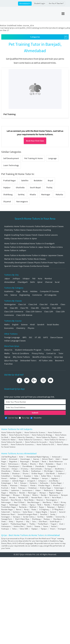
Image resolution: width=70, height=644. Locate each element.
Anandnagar (25, 459)
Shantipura (58, 519)
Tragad (53, 524)
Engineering (25, 295)
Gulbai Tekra (46, 476)
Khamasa (14, 485)
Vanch (29, 526)
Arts (6, 295)
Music (25, 291)
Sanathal (44, 514)
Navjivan (40, 500)
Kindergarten (10, 304)
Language (52, 158)
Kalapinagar (6, 483)
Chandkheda (27, 466)
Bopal (50, 180)
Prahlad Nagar (9, 180)
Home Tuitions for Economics (22, 444)
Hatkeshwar (24, 478)
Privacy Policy (38, 353)
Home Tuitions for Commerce (30, 440)
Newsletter (36, 418)
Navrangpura (22, 201)
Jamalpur (5, 481)
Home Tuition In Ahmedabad (17, 243)
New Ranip (47, 502)
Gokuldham (6, 476)
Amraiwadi (13, 459)
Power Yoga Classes (56, 262)
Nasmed (5, 500)
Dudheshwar (36, 471)
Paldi (39, 505)
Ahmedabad (25, 4)
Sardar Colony (29, 517)
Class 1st (22, 304)
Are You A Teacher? (56, 3)
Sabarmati (6, 512)
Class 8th (35, 308)
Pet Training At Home (33, 158)
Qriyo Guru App (11, 361)
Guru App (24, 418)
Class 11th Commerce (14, 311)
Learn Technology (11, 165)
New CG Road (19, 502)
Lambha (5, 490)
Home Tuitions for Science (35, 432)
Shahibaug (8, 194)
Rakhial (61, 507)
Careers (57, 350)
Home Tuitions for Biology (42, 435)
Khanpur (24, 485)
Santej (53, 514)
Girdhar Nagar (37, 473)
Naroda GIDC (23, 497)
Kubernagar (59, 488)
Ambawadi (56, 457)
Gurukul (57, 476)
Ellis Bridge (48, 471)
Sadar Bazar (28, 512)
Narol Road (56, 497)
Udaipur (26, 278)
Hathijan (13, 478)
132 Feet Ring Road (9, 457)
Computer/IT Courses (49, 291)
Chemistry (21, 328)
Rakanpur (51, 507)
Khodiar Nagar (44, 485)
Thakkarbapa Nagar (18, 524)
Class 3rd (43, 304)
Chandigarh (23, 282)
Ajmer (40, 282)
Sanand (53, 512)
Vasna (46, 526)
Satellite (25, 180)
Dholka (25, 471)
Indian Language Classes (15, 341)
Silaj (28, 521)
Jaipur (7, 278)
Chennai (49, 282)
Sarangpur (6, 517)
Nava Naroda (16, 500)
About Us (8, 350)
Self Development (11, 158)
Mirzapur (16, 495)
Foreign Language (12, 337)
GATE (46, 337)
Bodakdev (38, 180)
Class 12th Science (24, 315)
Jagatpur (54, 478)
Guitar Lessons (51, 235)
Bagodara (13, 461)
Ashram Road (47, 459)
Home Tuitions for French (19, 435)
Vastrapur (5, 529)
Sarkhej (21, 194)
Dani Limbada (36, 469)
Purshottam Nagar (9, 507)
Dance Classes (26, 230)
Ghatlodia (20, 187)
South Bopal (35, 187)
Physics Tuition (41, 262)
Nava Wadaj (29, 500)
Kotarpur (22, 488)
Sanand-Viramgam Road (27, 514)
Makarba (59, 194)
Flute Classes (25, 235)
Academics (9, 291)
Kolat (13, 488)
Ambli (4, 459)
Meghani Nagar (55, 493)
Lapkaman (15, 490)
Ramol (19, 509)
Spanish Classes (11, 266)
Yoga (18, 291)
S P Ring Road (57, 509)
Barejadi (36, 461)
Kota (40, 278)
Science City (60, 517)
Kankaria (33, 483)
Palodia (47, 505)
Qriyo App (59, 357)
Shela (4, 521)
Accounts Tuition (33, 226)
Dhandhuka (6, 471)
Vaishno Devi (19, 526)
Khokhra (57, 485)
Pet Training (9, 114)
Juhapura (42, 481)
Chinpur (15, 469)
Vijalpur (44, 529)
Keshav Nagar (56, 483)
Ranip (26, 509)
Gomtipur (17, 476)
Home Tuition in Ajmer (27, 238)
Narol (47, 497)
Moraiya (26, 495)
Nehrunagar (6, 502)
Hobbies (34, 291)
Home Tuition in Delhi (14, 247)
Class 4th (54, 304)
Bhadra (33, 464)
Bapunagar (25, 461)
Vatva (14, 529)
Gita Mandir (50, 473)
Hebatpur (35, 478)
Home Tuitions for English (11, 432)
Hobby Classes (11, 238)
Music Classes (40, 259)
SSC (30, 337)
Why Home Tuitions (21, 357)
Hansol (4, 478)
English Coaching (12, 235)
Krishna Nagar (46, 488)
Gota (36, 476)
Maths (7, 325)
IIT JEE (38, 337)
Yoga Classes (24, 266)
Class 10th (56, 308)
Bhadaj (24, 464)
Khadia (33, 194)
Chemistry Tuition (12, 230)
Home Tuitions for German (55, 440)
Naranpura (54, 495)
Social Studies (53, 325)
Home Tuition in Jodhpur (15, 250)
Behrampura (13, 464)
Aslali (58, 459)
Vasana (37, 526)
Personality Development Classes (19, 262)
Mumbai (48, 278)
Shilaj (11, 521)
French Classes (38, 235)
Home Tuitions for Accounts (36, 442)
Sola (34, 521)
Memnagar (6, 495)
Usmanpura (6, 526)
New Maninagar (33, 502)
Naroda (12, 497)
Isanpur (45, 478)
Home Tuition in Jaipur (34, 247)
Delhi (32, 282)
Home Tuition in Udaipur (37, 255)
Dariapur (48, 469)
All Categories (50, 295)
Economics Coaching (42, 230)
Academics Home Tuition (15, 226)
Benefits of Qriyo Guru (42, 357)
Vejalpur (7, 187)
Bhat (41, 464)
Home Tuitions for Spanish (12, 442)
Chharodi (5, 469)
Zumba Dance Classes (39, 266)
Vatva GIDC (24, 529)
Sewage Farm (7, 519)
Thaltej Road (43, 524)
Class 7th (24, 308)
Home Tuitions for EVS (45, 444)
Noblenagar (14, 505)
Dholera (17, 471)
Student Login (40, 3)
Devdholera (59, 469)
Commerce (37, 295)
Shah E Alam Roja (22, 519)
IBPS (24, 337)
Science (14, 295)
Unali (61, 524)
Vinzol (52, 529)
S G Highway (44, 509)
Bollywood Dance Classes (52, 226)
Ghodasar (16, 473)
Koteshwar (33, 488)
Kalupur (23, 483)
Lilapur (38, 490)
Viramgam (62, 529)
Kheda (33, 485)
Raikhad (33, 507)
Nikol (56, 502)
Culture (47, 350)
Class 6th (14, 308)
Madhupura (48, 490)
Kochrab (5, 488)
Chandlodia (40, 466)
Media (7, 353)
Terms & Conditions (21, 353)
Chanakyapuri (14, 466)
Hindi (32, 325)
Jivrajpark (31, 481)
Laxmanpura (27, 490)
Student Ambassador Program (28, 350)
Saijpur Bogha (41, 512)
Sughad (4, 524)
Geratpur (59, 471)
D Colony (24, 469)
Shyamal (7, 201)
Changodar (52, 466)
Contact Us (51, 353)
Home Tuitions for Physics (46, 437)
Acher (21, 457)
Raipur (42, 507)
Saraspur (17, 517)
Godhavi (61, 473)
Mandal (22, 493)
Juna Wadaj (53, 481)
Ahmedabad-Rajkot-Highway (38, 457)
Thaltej (49, 187)
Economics (9, 328)
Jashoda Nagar (18, 481)
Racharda (23, 507)
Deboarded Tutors (28, 361)
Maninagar (46, 194)
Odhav (24, 505)
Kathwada (44, 483)
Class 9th (45, 308)
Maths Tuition (28, 259)
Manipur (43, 493)
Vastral (54, 526)
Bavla (44, 461)
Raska (34, 509)
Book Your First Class (35, 141)
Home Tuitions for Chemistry (22, 437)
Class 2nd (33, 304)
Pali (34, 278)
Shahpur (47, 519)
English (15, 325)
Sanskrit (41, 325)
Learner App (11, 418)
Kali (16, 483)
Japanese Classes (56, 255)
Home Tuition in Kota (53, 247)
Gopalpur (28, 476)
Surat (57, 282)
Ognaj (32, 505)
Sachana (16, 512)
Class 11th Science (34, 311)
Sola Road (43, 521)
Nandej (44, 495)
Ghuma (26, 473)
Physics (31, 328)
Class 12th (49, 311)
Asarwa (36, 459)
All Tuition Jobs (46, 361)
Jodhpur (16, 278)
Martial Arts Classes (13, 259)
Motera (35, 495)
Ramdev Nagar (7, 509)
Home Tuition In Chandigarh (42, 243)
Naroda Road (37, 497)
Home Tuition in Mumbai (15, 255)
